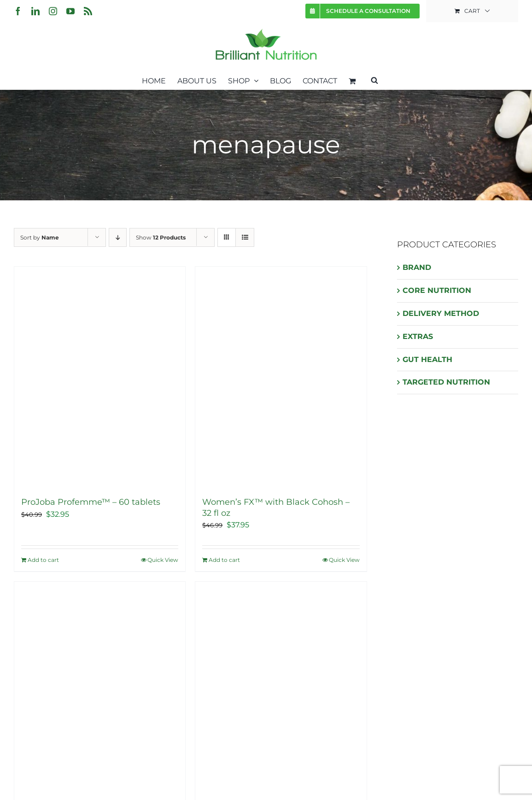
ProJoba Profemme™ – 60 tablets (91, 502)
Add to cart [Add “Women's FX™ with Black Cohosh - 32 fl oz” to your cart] (224, 560)
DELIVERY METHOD (441, 313)
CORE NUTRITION (437, 290)
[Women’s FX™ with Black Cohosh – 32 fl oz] (281, 377)
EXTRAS (418, 336)
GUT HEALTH (427, 359)
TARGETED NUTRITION (446, 382)
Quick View (163, 560)
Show (161, 237)
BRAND (417, 267)
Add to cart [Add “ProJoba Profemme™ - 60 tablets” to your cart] (43, 560)
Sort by (40, 237)
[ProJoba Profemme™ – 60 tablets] (100, 377)
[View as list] (245, 237)
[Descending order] (118, 237)
